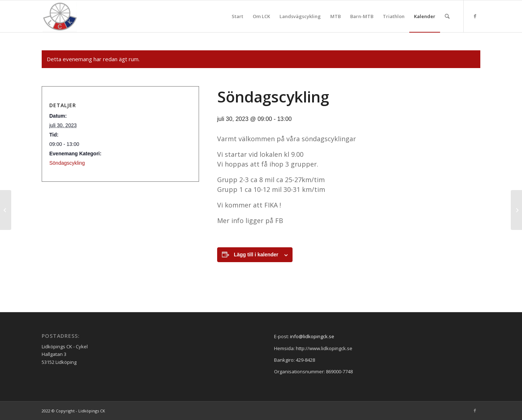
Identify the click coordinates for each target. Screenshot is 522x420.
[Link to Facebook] (475, 16)
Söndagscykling (67, 163)
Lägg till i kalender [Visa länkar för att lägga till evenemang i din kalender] (256, 255)
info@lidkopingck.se (312, 336)
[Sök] (447, 16)
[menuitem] (237, 16)
